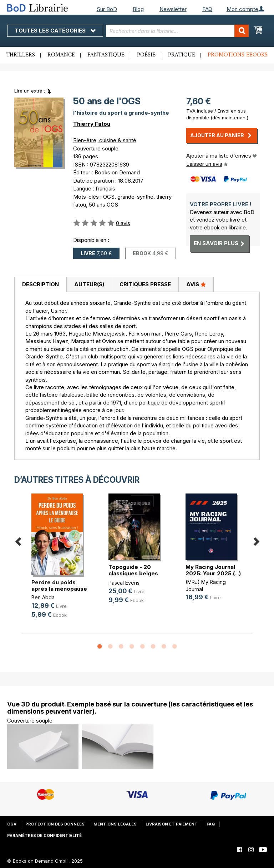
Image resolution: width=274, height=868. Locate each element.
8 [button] (174, 647)
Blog (138, 9)
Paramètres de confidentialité (44, 835)
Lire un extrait (30, 91)
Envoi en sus (232, 111)
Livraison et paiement (172, 824)
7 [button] (164, 647)
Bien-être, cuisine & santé (105, 140)
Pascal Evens (124, 583)
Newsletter (173, 9)
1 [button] (100, 647)
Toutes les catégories (55, 31)
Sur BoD (107, 9)
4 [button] (132, 647)
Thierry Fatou (92, 124)
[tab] (40, 285)
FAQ (207, 9)
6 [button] (153, 647)
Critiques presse (145, 284)
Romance (61, 55)
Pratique (182, 55)
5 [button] (142, 647)
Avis (196, 284)
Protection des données (55, 824)
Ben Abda (43, 597)
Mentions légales (115, 824)
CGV (12, 824)
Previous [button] (18, 540)
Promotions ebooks (238, 55)
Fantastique (106, 55)
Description (40, 284)
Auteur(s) (89, 284)
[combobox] (177, 31)
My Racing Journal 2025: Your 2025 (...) (213, 570)
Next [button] (256, 540)
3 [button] (121, 647)
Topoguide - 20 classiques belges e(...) (133, 573)
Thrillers (21, 55)
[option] (60, 562)
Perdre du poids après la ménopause (59, 586)
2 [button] (110, 647)
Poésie (146, 55)
